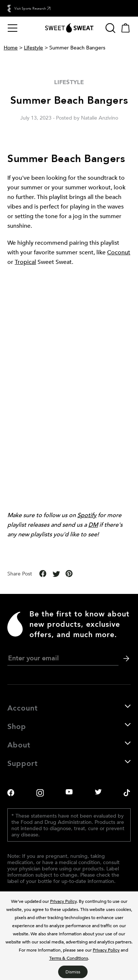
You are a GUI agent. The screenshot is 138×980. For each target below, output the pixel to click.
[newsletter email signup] (63, 658)
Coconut (119, 252)
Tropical (25, 262)
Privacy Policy (63, 901)
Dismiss (73, 972)
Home (11, 47)
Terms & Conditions (69, 958)
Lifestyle (33, 47)
